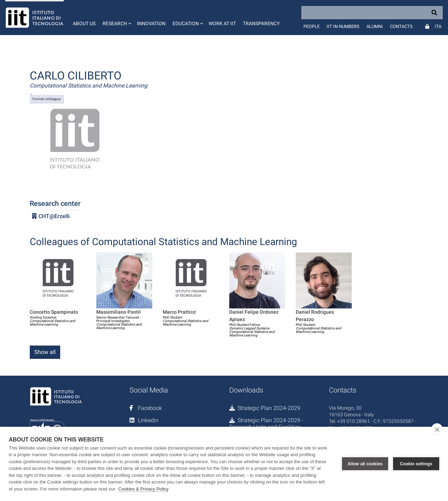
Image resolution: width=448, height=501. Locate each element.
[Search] (372, 13)
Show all (45, 352)
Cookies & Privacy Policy (143, 489)
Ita (438, 26)
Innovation (151, 23)
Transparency (261, 23)
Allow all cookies (365, 464)
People (311, 26)
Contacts (401, 26)
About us (84, 23)
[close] (437, 429)
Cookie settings (416, 464)
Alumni (375, 26)
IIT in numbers (343, 26)
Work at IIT (222, 23)
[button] (116, 18)
